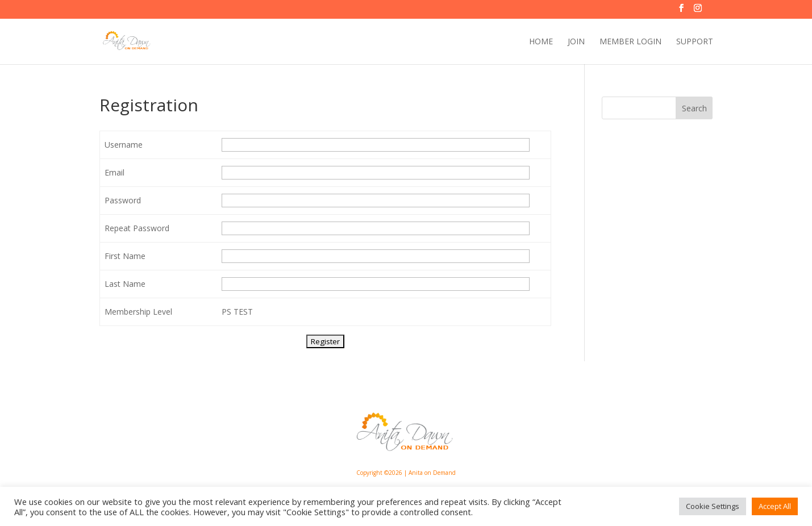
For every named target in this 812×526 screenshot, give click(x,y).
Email (114, 172)
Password (123, 200)
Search (694, 108)
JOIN (576, 42)
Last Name (125, 284)
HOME (541, 42)
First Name (125, 256)
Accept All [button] (775, 506)
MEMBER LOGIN (630, 42)
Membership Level (138, 312)
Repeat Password (137, 228)
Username (124, 145)
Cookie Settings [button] (713, 506)
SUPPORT (695, 42)
